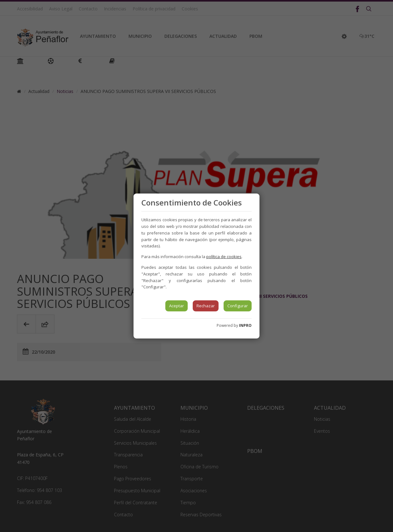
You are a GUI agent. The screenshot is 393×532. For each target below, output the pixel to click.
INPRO (245, 325)
